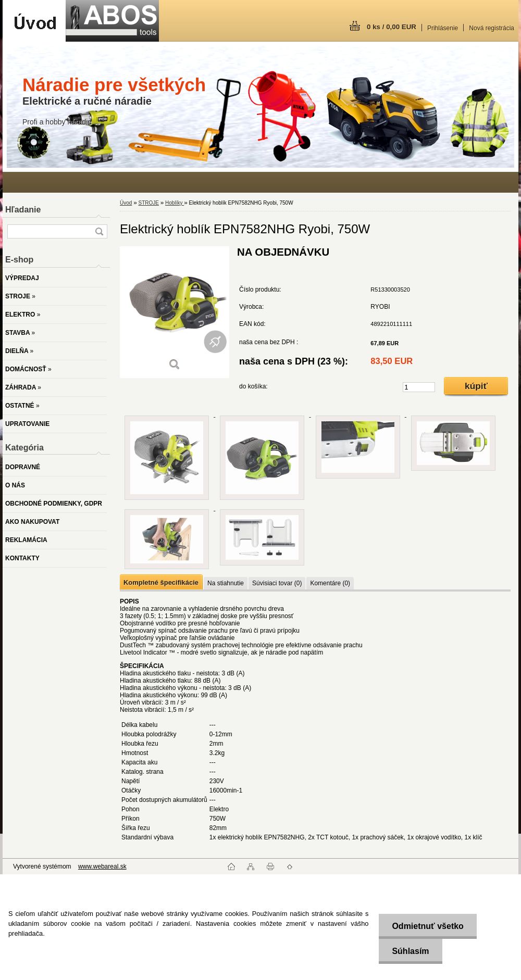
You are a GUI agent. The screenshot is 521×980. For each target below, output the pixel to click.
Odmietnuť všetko (427, 926)
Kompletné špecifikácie (161, 582)
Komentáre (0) (330, 583)
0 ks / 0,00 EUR (392, 27)
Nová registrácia (492, 28)
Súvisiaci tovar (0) (277, 583)
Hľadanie (23, 210)
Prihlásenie (443, 28)
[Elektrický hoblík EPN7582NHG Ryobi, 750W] (175, 312)
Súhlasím (410, 951)
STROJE (148, 203)
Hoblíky (175, 203)
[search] (99, 231)
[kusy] (419, 387)
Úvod (126, 203)
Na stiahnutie (226, 583)
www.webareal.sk (102, 866)
